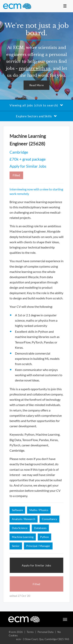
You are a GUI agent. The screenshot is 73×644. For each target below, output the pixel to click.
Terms (30, 632)
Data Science (20, 528)
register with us (35, 68)
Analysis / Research (24, 519)
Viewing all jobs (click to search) (36, 105)
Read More (36, 85)
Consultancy (49, 519)
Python (44, 537)
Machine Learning (23, 537)
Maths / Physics (39, 510)
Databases (40, 528)
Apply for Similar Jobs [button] (36, 565)
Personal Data (46, 632)
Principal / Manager (38, 546)
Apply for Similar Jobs (28, 166)
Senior (16, 546)
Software (17, 510)
